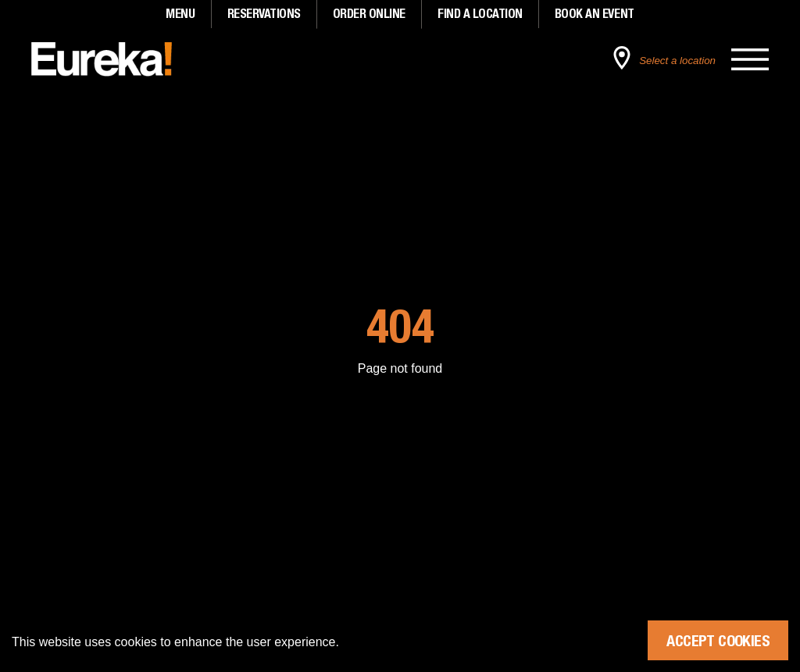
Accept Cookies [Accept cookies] (718, 640)
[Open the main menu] (750, 59)
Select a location (677, 61)
